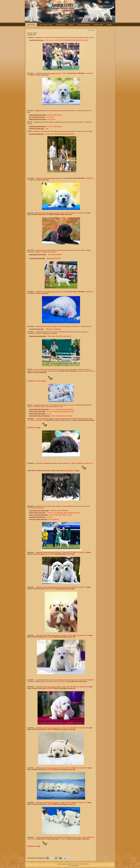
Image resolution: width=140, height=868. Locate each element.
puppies (71, 25)
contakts (109, 25)
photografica (76, 866)
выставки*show (61, 25)
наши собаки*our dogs (46, 25)
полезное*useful (98, 25)
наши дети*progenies (83, 25)
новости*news (31, 25)
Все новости (91, 30)
